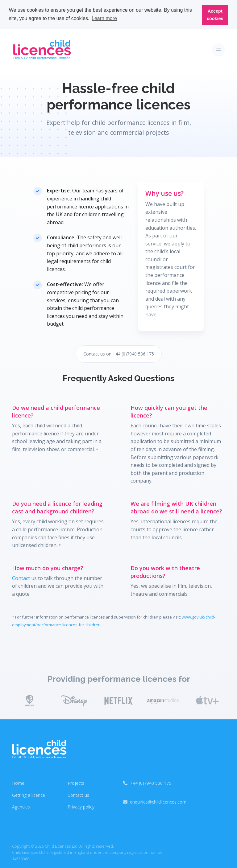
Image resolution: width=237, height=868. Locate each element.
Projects (76, 782)
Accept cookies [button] (215, 15)
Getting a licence (29, 794)
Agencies (21, 806)
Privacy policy (81, 806)
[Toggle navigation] (218, 49)
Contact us (24, 577)
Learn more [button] (104, 18)
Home (18, 782)
